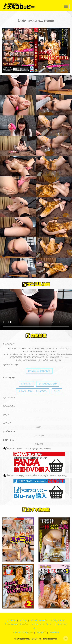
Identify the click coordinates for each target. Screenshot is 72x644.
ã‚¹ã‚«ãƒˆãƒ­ (26, 384)
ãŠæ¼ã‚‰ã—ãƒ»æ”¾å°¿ (33, 391)
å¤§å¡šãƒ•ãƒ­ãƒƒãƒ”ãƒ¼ (39, 371)
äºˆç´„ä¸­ (23, 620)
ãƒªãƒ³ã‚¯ (41, 632)
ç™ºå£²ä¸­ (11, 620)
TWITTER (54, 632)
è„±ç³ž (57, 391)
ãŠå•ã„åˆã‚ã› (43, 624)
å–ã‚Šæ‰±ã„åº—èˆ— (16, 624)
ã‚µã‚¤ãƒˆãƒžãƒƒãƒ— (23, 632)
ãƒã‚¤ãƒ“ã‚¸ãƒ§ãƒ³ (48, 384)
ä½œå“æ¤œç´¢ (39, 620)
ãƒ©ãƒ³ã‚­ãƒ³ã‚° (58, 620)
